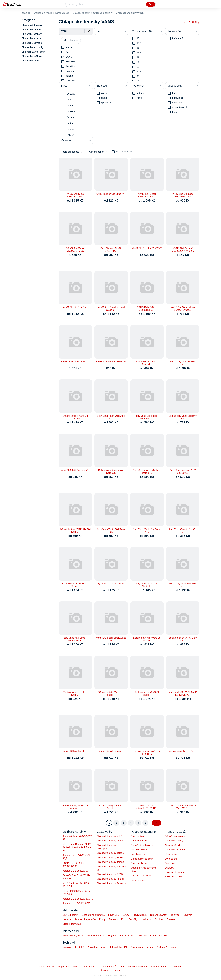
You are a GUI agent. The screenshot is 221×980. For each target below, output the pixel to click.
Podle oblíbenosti (70, 152)
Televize (175, 915)
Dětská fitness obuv (141, 875)
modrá (70, 129)
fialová (70, 117)
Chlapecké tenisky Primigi (110, 879)
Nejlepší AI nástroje (167, 947)
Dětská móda (62, 13)
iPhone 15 (114, 915)
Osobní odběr (96, 152)
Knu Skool (71, 62)
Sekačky (133, 919)
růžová (70, 135)
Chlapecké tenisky (103, 13)
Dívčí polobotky (139, 863)
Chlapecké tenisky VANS (110, 841)
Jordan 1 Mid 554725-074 (76, 871)
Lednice (67, 919)
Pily (123, 919)
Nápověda (64, 967)
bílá (69, 100)
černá (70, 106)
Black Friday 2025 (72, 924)
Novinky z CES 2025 (73, 947)
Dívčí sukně (171, 859)
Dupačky (170, 868)
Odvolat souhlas (160, 967)
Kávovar (187, 915)
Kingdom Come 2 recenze (121, 935)
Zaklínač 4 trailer (95, 935)
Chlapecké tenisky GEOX (110, 874)
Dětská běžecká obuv (142, 845)
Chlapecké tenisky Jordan (110, 862)
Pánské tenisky (139, 850)
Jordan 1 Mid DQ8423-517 (77, 903)
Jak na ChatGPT (118, 947)
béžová (71, 94)
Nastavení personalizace (134, 967)
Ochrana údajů (108, 967)
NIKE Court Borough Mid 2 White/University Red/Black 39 (77, 847)
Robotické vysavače (85, 919)
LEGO (126, 915)
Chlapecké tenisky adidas (110, 853)
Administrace (89, 967)
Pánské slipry (138, 854)
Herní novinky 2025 (73, 935)
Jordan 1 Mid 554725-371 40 (78, 899)
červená (71, 111)
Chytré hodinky (71, 915)
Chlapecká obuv (81, 13)
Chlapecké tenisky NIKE (109, 836)
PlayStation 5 (140, 915)
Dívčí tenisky (138, 836)
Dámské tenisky (139, 841)
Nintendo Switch (159, 915)
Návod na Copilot (97, 947)
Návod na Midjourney (142, 947)
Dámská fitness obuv (142, 859)
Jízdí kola (146, 919)
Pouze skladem (124, 152)
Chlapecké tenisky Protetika (111, 883)
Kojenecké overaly (175, 872)
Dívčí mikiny (171, 854)
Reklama (177, 967)
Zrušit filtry (192, 23)
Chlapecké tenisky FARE (110, 858)
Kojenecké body (173, 877)
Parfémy (113, 919)
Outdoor (159, 919)
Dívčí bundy (171, 863)
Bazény (171, 919)
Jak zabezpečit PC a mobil (153, 935)
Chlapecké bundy (174, 841)
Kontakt (104, 970)
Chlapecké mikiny (174, 845)
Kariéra (117, 970)
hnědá (70, 123)
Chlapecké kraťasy (175, 850)
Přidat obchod (46, 967)
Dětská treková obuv (176, 836)
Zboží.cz (26, 13)
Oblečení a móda (43, 13)
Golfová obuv (138, 880)
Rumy (102, 919)
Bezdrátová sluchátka (93, 915)
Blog (76, 967)
